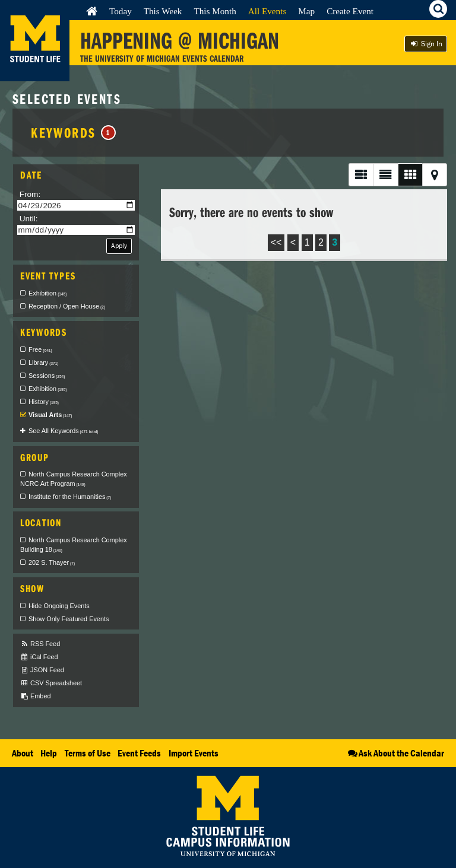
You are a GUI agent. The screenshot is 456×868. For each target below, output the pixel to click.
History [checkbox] (44, 402)
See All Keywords (63, 431)
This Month (215, 11)
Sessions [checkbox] (47, 376)
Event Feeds (139, 753)
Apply (119, 245)
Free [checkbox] (40, 349)
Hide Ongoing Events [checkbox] (59, 606)
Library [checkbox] (43, 363)
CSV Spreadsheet (51, 683)
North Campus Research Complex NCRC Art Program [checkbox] (74, 479)
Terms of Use (88, 753)
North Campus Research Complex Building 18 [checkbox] (74, 545)
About (23, 753)
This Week (163, 11)
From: (30, 194)
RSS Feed (40, 644)
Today (121, 11)
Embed (35, 696)
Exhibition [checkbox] (47, 293)
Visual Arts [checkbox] (50, 415)
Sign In (426, 44)
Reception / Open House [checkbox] (67, 306)
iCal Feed (39, 657)
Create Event (350, 11)
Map (306, 11)
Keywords (73, 132)
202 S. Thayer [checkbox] (52, 562)
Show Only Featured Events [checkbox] (69, 619)
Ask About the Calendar (395, 753)
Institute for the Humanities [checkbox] (70, 497)
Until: (29, 219)
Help (49, 753)
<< (276, 242)
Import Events (194, 753)
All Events (267, 11)
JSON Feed (42, 670)
